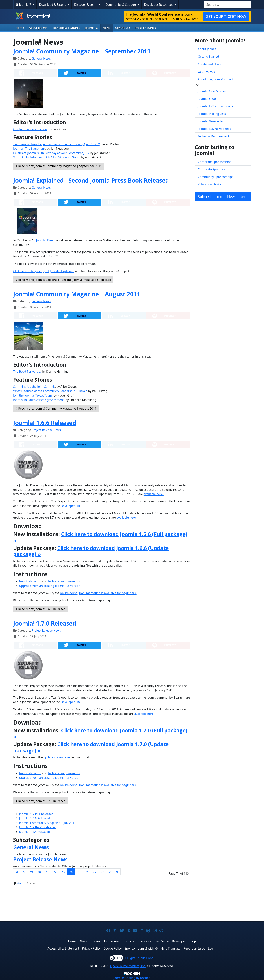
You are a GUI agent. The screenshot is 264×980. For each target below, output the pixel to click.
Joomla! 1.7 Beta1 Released (38, 827)
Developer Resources (159, 5)
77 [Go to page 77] (95, 872)
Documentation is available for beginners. (108, 593)
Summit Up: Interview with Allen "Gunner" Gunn (46, 157)
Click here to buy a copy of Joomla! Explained (44, 271)
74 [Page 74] (71, 872)
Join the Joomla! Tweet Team (33, 395)
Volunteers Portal (210, 184)
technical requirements (64, 581)
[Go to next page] (110, 872)
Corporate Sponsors (212, 169)
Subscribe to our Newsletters (223, 197)
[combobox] (227, 5)
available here (126, 518)
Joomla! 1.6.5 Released (34, 818)
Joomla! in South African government (38, 400)
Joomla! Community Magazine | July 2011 (47, 823)
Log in (212, 948)
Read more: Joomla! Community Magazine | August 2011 (56, 408)
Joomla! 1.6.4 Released (34, 832)
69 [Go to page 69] (31, 872)
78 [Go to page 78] (103, 872)
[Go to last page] (117, 872)
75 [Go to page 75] (79, 872)
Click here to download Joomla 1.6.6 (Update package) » (91, 551)
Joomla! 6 (91, 28)
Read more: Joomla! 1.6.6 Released (41, 609)
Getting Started (208, 57)
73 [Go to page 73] (63, 872)
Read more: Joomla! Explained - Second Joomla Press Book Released (63, 280)
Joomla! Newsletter (211, 121)
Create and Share (210, 64)
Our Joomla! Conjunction (30, 129)
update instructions (57, 757)
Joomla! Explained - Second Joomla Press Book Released (91, 180)
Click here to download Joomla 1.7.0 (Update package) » (91, 747)
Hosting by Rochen (132, 978)
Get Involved (207, 72)
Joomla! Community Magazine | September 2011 (82, 51)
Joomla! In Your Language (216, 106)
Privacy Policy (91, 948)
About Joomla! (39, 28)
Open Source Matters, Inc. (128, 966)
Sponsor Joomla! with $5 (141, 948)
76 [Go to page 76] (87, 872)
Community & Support (121, 5)
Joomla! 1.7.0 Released (45, 623)
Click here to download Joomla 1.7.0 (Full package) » (100, 734)
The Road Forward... (27, 372)
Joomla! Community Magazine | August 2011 (77, 294)
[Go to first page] (17, 872)
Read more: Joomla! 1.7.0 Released (41, 801)
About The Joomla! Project (216, 79)
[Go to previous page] (24, 872)
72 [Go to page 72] (55, 872)
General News (41, 58)
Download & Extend (53, 5)
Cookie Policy (113, 948)
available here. (154, 494)
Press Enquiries (145, 28)
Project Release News (46, 430)
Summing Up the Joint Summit (34, 387)
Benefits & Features (67, 28)
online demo (69, 593)
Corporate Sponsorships (214, 162)
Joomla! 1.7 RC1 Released (36, 814)
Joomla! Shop (207, 99)
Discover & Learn (86, 5)
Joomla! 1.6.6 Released (45, 423)
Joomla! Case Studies (212, 91)
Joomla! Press (46, 240)
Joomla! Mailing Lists (212, 114)
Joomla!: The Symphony (29, 149)
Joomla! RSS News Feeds (214, 129)
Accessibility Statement (63, 948)
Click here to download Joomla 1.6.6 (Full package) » (100, 537)
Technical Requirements (214, 136)
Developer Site (71, 506)
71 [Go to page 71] (47, 872)
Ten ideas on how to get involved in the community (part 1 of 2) (57, 144)
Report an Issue (194, 948)
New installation (30, 581)
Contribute (123, 28)
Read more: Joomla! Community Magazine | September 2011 (59, 166)
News (106, 28)
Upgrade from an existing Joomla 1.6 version (50, 586)
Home (20, 28)
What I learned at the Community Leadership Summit (50, 391)
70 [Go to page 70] (39, 872)
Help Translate (171, 948)
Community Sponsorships (216, 177)
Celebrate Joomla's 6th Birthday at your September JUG (51, 153)
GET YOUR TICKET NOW (226, 16)
